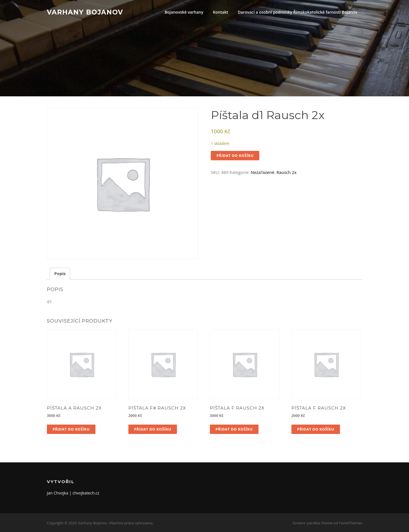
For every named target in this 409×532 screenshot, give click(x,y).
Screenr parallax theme (313, 523)
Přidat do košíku (235, 155)
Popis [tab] (60, 273)
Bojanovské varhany (184, 12)
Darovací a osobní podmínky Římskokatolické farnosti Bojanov (298, 12)
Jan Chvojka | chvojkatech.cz (73, 493)
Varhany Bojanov (85, 12)
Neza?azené (263, 172)
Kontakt (221, 12)
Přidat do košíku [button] (71, 429)
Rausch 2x (286, 172)
